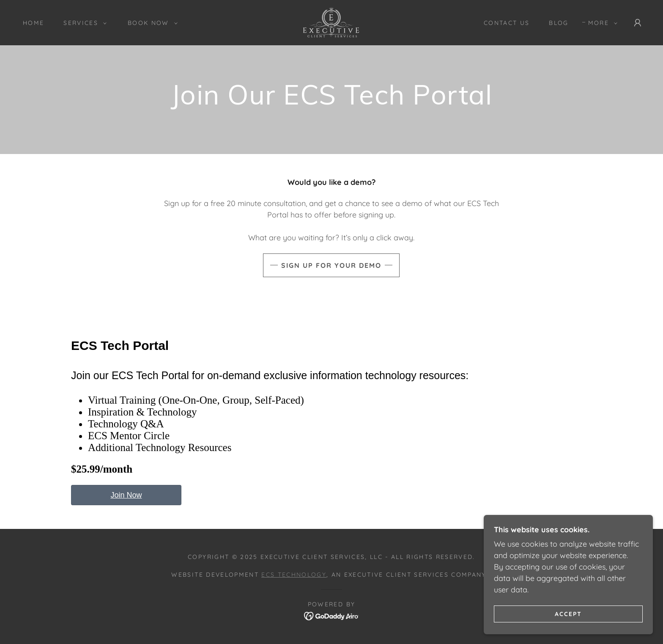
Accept (568, 625)
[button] (83, 23)
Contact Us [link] (507, 23)
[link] (331, 22)
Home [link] (33, 23)
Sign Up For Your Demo (331, 265)
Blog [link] (559, 23)
